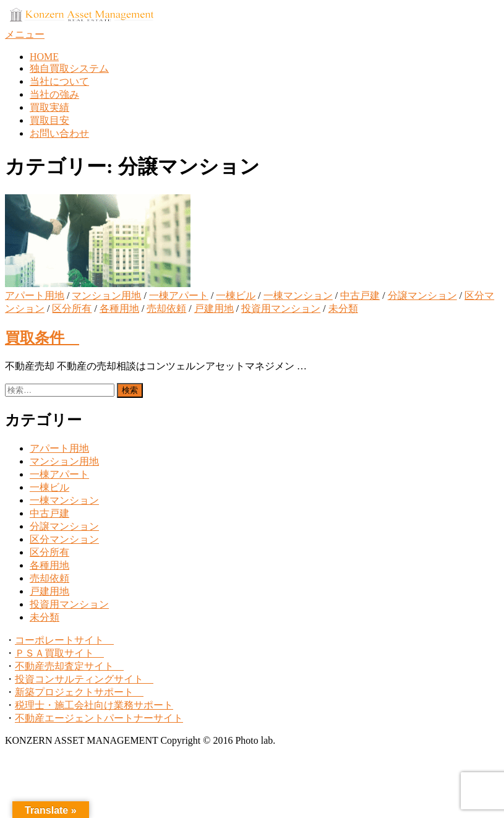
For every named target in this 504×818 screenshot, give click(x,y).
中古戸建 (360, 295)
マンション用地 (106, 295)
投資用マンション (281, 308)
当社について (59, 81)
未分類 (343, 308)
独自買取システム (69, 68)
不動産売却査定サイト (69, 666)
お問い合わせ (59, 133)
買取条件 (42, 338)
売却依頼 (166, 308)
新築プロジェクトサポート (79, 692)
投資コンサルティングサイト (84, 679)
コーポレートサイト (64, 640)
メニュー (25, 34)
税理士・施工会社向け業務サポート (94, 705)
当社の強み (54, 94)
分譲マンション (422, 295)
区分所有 (72, 308)
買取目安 (49, 120)
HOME (44, 57)
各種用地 (119, 308)
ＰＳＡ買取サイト (59, 653)
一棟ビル (236, 295)
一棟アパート (179, 295)
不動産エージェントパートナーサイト (99, 718)
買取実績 (49, 107)
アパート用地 (35, 295)
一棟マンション (298, 295)
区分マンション (64, 539)
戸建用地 (214, 308)
